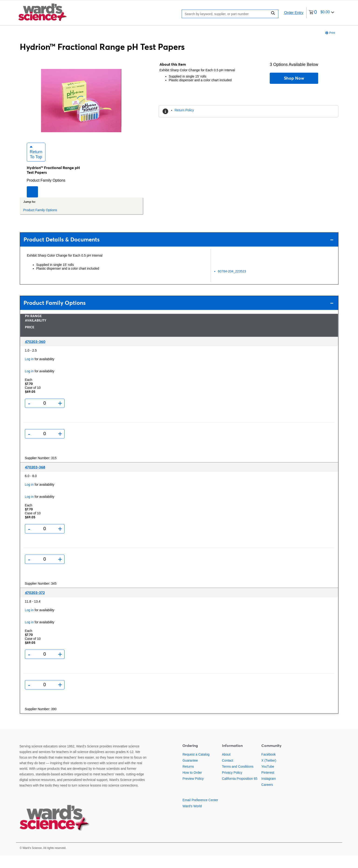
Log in (29, 372)
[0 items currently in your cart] (322, 13)
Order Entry (294, 13)
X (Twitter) (269, 773)
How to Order (192, 785)
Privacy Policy (232, 785)
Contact (228, 773)
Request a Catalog (196, 767)
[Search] (226, 13)
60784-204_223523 (232, 284)
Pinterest (268, 785)
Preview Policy (193, 791)
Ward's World (192, 819)
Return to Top (36, 165)
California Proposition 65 (240, 791)
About (226, 767)
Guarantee (190, 773)
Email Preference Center (200, 813)
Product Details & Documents (179, 252)
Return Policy (184, 110)
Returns (188, 779)
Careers (267, 797)
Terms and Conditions (238, 779)
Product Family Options (46, 193)
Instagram (269, 791)
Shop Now (294, 78)
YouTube (268, 779)
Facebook (268, 767)
